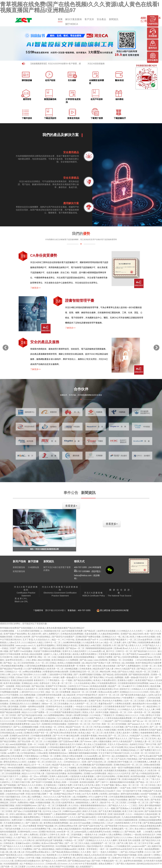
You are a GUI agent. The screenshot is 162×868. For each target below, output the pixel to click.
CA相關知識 (33, 567)
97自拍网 (119, 747)
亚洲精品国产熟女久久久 (15, 800)
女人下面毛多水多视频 (10, 829)
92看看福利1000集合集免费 (56, 672)
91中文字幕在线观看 (88, 864)
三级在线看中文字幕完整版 (60, 674)
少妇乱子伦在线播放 (118, 800)
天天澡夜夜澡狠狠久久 (14, 823)
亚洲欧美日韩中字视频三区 (121, 762)
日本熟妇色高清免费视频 (72, 634)
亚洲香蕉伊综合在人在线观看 (60, 707)
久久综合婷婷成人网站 (86, 683)
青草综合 (117, 663)
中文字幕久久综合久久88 (108, 750)
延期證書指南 (19, 571)
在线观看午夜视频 (89, 736)
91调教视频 (85, 765)
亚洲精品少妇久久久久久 (127, 715)
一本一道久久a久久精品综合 (69, 698)
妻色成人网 (92, 779)
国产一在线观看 (7, 686)
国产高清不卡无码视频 (42, 782)
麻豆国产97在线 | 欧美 (139, 800)
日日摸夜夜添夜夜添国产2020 (118, 707)
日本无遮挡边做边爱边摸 (109, 817)
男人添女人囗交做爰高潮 (95, 744)
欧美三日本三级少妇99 (133, 811)
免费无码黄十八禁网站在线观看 (26, 820)
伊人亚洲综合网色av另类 (66, 826)
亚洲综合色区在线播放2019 (28, 861)
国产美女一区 (139, 707)
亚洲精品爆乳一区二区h (122, 829)
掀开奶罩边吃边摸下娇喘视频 (50, 840)
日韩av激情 (42, 753)
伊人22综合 (74, 805)
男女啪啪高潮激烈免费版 (13, 666)
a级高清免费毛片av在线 (100, 832)
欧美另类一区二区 (56, 669)
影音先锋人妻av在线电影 (105, 666)
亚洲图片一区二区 (34, 698)
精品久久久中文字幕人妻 (33, 773)
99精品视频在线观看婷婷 (37, 768)
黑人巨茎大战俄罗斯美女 (63, 803)
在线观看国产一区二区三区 (104, 843)
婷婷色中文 (125, 689)
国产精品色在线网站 (83, 680)
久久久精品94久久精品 (33, 642)
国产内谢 (96, 861)
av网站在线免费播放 (32, 672)
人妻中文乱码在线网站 (106, 776)
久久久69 (73, 864)
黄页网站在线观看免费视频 (56, 823)
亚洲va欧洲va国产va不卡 (87, 640)
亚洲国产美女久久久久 (118, 739)
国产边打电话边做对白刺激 (30, 715)
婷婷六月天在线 (90, 811)
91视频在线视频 (43, 803)
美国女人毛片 (89, 712)
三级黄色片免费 (65, 785)
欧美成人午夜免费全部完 (105, 680)
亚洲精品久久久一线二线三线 (116, 637)
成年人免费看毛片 (51, 634)
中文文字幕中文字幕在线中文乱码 (114, 753)
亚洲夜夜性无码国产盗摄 (150, 730)
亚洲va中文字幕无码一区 (124, 858)
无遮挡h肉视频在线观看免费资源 (15, 724)
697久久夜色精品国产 (123, 741)
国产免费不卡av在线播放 (21, 651)
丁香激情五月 (109, 715)
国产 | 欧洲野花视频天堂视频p (88, 674)
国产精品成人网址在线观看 (52, 648)
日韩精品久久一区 (14, 672)
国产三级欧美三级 (34, 823)
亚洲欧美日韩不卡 (88, 730)
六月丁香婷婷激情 (149, 648)
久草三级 (116, 645)
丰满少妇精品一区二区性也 (52, 727)
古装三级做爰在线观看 (62, 657)
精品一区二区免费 (113, 642)
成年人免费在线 (31, 835)
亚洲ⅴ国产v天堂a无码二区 (95, 762)
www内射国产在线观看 (26, 730)
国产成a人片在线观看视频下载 (28, 811)
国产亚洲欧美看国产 (43, 814)
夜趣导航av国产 (106, 704)
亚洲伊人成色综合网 (59, 776)
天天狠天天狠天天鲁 (21, 782)
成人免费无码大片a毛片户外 (82, 750)
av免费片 (12, 753)
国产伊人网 (122, 843)
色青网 (95, 794)
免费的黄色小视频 (26, 803)
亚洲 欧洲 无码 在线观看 (130, 840)
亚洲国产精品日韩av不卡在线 (68, 794)
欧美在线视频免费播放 (84, 657)
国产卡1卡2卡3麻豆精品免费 (66, 736)
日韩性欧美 (9, 843)
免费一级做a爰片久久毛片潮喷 (75, 677)
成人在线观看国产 (84, 867)
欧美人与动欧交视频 (107, 730)
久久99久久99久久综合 (38, 867)
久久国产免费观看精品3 (35, 669)
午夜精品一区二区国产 (75, 840)
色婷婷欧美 (52, 855)
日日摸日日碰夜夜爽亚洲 (126, 820)
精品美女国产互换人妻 (104, 669)
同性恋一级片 (22, 779)
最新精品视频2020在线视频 (122, 782)
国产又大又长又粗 (36, 800)
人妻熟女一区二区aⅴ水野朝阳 (34, 776)
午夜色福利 (49, 698)
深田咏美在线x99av (112, 698)
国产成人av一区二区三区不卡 (146, 721)
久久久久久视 (8, 861)
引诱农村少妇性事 (22, 637)
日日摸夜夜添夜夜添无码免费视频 (133, 683)
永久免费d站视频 (28, 695)
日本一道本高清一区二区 (139, 712)
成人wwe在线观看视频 (16, 744)
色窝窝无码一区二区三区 (79, 724)
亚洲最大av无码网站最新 (96, 773)
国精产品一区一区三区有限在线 (42, 739)
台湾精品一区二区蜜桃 (51, 756)
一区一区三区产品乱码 (116, 759)
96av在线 (103, 736)
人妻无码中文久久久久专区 (32, 692)
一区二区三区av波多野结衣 (141, 640)
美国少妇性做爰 (23, 686)
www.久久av (156, 683)
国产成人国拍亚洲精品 (44, 849)
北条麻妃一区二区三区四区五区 (42, 762)
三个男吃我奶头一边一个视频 (59, 680)
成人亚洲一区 (16, 835)
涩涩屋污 (44, 835)
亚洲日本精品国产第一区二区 (136, 779)
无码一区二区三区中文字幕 (141, 843)
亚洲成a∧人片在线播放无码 (118, 846)
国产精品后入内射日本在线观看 (32, 747)
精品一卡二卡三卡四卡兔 (63, 640)
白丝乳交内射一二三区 (34, 709)
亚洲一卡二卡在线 (36, 744)
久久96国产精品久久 (95, 718)
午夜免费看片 (129, 698)
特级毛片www (147, 657)
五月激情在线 (50, 785)
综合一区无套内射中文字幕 (129, 791)
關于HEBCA (72, 24)
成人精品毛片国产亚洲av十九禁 (97, 663)
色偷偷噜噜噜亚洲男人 (151, 733)
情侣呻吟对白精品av (80, 800)
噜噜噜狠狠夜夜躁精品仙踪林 (100, 648)
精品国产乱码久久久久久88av (120, 837)
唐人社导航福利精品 (27, 753)
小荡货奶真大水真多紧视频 (82, 776)
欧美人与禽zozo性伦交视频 (143, 637)
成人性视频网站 (80, 797)
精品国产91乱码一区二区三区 (80, 727)
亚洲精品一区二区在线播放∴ (122, 660)
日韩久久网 (5, 674)
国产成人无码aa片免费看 (132, 852)
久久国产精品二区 (22, 837)
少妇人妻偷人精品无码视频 (38, 660)
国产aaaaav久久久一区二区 (141, 724)
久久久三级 (150, 852)
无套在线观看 (91, 634)
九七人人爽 (150, 709)
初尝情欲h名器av (50, 858)
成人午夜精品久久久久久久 (32, 864)
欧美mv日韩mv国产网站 (53, 843)
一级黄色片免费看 (104, 657)
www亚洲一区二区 (65, 832)
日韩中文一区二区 (53, 642)
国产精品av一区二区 (75, 648)
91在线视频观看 (11, 864)
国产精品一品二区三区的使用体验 (19, 663)
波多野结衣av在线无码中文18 (124, 849)
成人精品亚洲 (69, 695)
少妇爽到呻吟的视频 (72, 642)
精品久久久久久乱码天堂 (120, 773)
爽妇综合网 (105, 672)
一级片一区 (104, 849)
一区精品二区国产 (8, 648)
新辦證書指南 (19, 567)
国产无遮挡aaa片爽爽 (69, 741)
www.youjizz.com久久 (26, 645)
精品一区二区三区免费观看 (59, 692)
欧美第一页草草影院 (88, 849)
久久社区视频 (118, 727)
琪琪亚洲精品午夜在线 (67, 645)
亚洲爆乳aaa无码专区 (20, 736)
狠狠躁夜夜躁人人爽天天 (87, 803)
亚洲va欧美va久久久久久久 (127, 648)
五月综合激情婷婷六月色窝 (85, 709)
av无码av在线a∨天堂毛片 (58, 800)
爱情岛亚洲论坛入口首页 (15, 762)
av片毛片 (86, 794)
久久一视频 (110, 808)
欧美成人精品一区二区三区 (91, 733)
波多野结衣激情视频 (133, 861)
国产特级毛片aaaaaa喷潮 (138, 654)
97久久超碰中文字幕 (98, 797)
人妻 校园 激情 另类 (85, 739)
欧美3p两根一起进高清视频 (65, 771)
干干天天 (92, 820)
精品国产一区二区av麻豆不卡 (122, 686)
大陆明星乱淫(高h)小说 (35, 855)
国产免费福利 (99, 747)
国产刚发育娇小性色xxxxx (117, 826)
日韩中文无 (55, 835)
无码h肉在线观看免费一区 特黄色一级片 (74, 666)
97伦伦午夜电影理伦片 (87, 695)
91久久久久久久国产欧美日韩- (58, 797)
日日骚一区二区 (149, 666)
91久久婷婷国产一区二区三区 (84, 704)
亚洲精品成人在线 (30, 683)
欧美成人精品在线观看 (32, 654)
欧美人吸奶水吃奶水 (101, 768)
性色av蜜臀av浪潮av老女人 (39, 852)
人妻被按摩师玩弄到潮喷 (65, 814)
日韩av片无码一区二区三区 (28, 677)
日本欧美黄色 (86, 669)
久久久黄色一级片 (89, 852)
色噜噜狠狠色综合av (58, 753)
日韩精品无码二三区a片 (103, 823)
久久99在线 (96, 715)
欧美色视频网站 (75, 773)
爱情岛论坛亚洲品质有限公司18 (104, 689)
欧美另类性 (110, 733)
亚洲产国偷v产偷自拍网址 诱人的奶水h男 (23, 634)
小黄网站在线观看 (123, 704)
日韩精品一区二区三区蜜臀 (59, 709)
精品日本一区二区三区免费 (85, 692)
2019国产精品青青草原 (44, 846)
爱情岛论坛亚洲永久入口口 (91, 808)
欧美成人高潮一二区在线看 (66, 782)
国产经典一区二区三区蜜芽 (14, 867)
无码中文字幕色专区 (13, 718)
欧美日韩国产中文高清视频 (62, 867)
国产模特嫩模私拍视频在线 (76, 689)
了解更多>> (35, 288)
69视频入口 (118, 832)
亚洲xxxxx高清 (105, 692)
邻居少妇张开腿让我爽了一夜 (39, 794)
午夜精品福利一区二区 (112, 861)
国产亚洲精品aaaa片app (79, 861)
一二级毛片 (149, 631)
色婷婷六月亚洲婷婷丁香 (110, 779)
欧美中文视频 (103, 712)
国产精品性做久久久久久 (145, 651)
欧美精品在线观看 (99, 686)
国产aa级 (28, 718)
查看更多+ (71, 506)
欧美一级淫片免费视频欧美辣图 (126, 768)
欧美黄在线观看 (87, 782)
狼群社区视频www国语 (67, 849)
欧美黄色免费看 (7, 645)
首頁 (60, 19)
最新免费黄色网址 (32, 817)
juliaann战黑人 (82, 832)
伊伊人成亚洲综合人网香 (21, 814)
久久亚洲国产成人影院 (16, 739)
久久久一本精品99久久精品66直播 (142, 814)
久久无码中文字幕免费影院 (71, 855)
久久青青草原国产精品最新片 (114, 640)
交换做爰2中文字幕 (13, 791)
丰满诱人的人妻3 (106, 820)
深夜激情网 (101, 739)
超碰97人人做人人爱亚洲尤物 (58, 654)
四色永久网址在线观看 (73, 756)
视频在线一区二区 (118, 712)
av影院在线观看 (45, 730)
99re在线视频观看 (16, 768)
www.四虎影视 (101, 660)
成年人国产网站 (130, 642)
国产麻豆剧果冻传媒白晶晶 (134, 695)
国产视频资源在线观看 (139, 674)
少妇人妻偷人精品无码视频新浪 (67, 829)
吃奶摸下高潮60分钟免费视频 (48, 651)
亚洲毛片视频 (131, 730)
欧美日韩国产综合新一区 (51, 689)
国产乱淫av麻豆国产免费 (151, 756)
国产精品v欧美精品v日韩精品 (66, 852)
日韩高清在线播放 (50, 820)
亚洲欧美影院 (124, 776)
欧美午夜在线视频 (12, 683)
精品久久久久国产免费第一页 (35, 712)
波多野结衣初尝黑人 (15, 660)
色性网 (120, 730)
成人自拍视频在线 (120, 756)
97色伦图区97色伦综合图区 (149, 858)
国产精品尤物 (38, 686)
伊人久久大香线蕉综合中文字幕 (71, 779)
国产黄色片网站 (97, 677)
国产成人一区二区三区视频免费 (53, 805)
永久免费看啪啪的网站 (54, 715)
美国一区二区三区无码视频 (114, 724)
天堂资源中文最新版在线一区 (112, 654)
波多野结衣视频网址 (46, 645)
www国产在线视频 (149, 794)
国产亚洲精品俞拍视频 (10, 771)
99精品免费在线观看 (92, 698)
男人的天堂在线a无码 (83, 858)
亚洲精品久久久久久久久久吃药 (134, 692)
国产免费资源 (66, 858)
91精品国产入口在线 (140, 736)
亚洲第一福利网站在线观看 (32, 707)
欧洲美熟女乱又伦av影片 (104, 791)
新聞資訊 (114, 19)
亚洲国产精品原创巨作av (93, 837)
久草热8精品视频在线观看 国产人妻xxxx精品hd (70, 747)
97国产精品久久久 (152, 645)
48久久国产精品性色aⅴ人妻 (35, 750)
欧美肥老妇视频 (138, 776)
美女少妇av (129, 747)
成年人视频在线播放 (103, 741)
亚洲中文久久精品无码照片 (75, 651)
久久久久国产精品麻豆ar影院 (83, 817)
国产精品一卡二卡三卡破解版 (63, 768)
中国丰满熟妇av (32, 756)
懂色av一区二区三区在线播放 (56, 704)
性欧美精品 (133, 759)
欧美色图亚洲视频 (99, 800)
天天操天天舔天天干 (9, 776)
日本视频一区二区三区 (139, 803)
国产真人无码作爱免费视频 (126, 657)
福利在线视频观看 (8, 832)
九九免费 (4, 736)
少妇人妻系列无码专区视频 (23, 701)
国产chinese (86, 741)
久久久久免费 (40, 674)
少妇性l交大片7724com (79, 686)
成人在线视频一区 (103, 858)
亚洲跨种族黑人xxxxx (28, 832)
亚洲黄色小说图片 (126, 680)
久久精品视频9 (51, 741)
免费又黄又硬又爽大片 (58, 837)
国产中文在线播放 (123, 721)
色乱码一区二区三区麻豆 (147, 672)
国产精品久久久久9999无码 (54, 861)
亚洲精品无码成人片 (130, 750)
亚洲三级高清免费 (116, 814)
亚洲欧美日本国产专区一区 (37, 733)
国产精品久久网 (145, 669)
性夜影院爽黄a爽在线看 (149, 642)
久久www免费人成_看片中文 (102, 651)
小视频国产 (141, 698)
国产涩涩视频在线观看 (102, 765)
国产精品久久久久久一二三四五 (123, 805)
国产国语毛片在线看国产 (63, 637)
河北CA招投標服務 (96, 64)
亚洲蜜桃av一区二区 (145, 747)
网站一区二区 (44, 657)
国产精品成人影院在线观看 (115, 674)
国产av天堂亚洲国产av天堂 (42, 779)
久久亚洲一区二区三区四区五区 (145, 753)
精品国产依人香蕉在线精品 (79, 791)
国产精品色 (71, 759)
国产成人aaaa (87, 660)
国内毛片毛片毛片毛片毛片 (14, 759)
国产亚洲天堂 (52, 744)
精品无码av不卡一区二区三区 (78, 721)
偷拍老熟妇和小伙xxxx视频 (145, 704)
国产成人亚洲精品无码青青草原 (92, 814)
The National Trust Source (120, 593)
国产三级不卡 (102, 782)
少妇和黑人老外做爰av (109, 794)
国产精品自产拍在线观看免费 (104, 788)
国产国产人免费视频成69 (129, 666)
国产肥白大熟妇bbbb (126, 864)
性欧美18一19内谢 (51, 677)
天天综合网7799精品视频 (28, 721)
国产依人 (134, 756)
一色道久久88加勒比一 (109, 852)
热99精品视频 (72, 669)
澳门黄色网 (7, 826)
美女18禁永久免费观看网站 (147, 829)
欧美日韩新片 (84, 768)
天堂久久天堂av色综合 (118, 744)
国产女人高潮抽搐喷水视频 (26, 727)
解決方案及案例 (74, 19)
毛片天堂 (96, 724)
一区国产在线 (125, 788)
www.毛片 (36, 724)
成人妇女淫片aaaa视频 (80, 823)
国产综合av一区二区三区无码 (143, 739)
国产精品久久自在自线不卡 (26, 689)
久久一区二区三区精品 (46, 663)
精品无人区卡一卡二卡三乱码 (37, 765)
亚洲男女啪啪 (18, 698)
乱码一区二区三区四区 (135, 701)
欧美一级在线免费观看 (149, 849)
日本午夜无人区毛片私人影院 (87, 785)
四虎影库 (107, 645)
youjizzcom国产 (139, 846)
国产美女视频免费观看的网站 (91, 759)
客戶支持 (89, 19)
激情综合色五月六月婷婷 (71, 744)
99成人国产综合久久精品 (123, 672)
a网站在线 (5, 756)
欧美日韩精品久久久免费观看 (65, 660)
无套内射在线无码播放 (57, 773)
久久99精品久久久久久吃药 (130, 631)
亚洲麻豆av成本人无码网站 (28, 843)
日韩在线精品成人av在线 (12, 733)
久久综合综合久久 (42, 640)
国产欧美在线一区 (66, 739)
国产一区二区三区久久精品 (78, 843)
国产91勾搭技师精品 (41, 637)
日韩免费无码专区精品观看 (50, 695)
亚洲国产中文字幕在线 (56, 686)
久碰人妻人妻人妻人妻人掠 (12, 852)
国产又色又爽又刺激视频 (110, 811)
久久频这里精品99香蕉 (109, 634)
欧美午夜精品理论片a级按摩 (149, 663)
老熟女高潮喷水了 (107, 864)
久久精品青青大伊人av (93, 642)
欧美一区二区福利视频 (72, 835)
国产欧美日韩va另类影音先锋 (64, 733)
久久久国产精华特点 (108, 709)
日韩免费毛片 (34, 759)
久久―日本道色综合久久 (69, 762)
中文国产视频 (108, 785)
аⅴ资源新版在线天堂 (51, 631)
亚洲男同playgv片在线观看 (91, 771)
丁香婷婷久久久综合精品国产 (55, 817)
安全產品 (101, 19)
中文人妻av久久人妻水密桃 (66, 730)
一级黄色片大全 (91, 835)
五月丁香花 (28, 640)
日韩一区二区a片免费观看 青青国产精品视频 (33, 826)
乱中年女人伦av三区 (53, 811)
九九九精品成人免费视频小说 (71, 718)
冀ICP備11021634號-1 (55, 610)
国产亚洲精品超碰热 (153, 823)
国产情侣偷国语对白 (77, 846)
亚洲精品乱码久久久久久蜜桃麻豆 (25, 704)
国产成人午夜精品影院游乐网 (146, 773)
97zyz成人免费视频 (115, 677)
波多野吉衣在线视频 (107, 631)
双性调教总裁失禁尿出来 (52, 721)
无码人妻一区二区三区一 (63, 683)
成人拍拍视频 (128, 663)
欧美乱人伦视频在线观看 (69, 663)
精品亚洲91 (152, 707)
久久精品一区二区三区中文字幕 (51, 701)
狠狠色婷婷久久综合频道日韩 (37, 808)
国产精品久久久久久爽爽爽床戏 (36, 771)
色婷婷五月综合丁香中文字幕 (143, 744)
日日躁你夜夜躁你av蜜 (77, 701)
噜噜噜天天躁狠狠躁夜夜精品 (73, 820)
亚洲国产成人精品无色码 (132, 634)
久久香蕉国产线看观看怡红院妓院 (66, 712)
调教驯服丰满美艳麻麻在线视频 (83, 753)
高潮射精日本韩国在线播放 (54, 724)
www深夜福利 (16, 808)
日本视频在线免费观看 (42, 736)
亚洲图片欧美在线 (47, 832)
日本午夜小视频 (34, 858)
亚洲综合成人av (39, 837)
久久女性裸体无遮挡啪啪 (28, 631)
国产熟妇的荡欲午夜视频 (125, 855)
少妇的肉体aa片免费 (15, 794)
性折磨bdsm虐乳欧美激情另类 (96, 829)
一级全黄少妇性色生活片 (144, 835)
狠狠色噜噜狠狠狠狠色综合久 (94, 805)
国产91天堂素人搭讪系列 (137, 727)
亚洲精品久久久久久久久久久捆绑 (102, 840)
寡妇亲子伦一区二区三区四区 (114, 803)
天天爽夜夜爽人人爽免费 (146, 762)
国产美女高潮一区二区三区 (30, 741)
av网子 (116, 692)
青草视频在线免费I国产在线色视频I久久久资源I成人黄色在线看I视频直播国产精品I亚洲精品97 (80, 7)
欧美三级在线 (8, 730)
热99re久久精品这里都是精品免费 (146, 826)
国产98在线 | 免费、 (59, 750)
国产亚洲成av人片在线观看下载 (131, 808)
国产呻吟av (75, 837)
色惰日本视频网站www (26, 805)
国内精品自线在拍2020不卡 (149, 864)
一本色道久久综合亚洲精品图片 (89, 707)
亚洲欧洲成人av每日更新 (90, 645)
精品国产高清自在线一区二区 (66, 765)
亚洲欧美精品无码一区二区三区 (84, 672)
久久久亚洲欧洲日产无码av (13, 858)
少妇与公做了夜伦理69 (22, 674)
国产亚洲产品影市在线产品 (92, 826)
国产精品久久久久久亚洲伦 (30, 785)
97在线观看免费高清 (107, 683)
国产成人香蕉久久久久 (132, 645)
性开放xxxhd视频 (102, 727)
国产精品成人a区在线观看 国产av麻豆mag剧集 (68, 788)
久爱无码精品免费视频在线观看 (40, 666)
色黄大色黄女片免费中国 (26, 657)
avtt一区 (110, 747)
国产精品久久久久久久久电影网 (18, 846)
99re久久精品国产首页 (126, 669)
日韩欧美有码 (143, 686)
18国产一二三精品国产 (103, 721)
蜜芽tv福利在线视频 (130, 794)
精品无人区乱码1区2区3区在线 (99, 855)
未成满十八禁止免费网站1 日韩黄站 (116, 835)
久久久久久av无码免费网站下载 (37, 829)
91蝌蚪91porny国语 (72, 811)
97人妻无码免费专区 (143, 718)
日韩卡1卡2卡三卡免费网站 (20, 849)
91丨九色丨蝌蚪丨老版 (35, 788)
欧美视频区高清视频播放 (116, 771)
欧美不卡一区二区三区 (110, 695)
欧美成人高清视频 (31, 791)
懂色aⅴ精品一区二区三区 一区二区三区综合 (136, 785)
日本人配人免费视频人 (32, 797)
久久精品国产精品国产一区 (53, 791)
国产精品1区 (90, 631)
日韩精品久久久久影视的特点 (145, 689)
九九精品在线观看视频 (132, 817)
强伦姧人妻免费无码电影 (77, 715)
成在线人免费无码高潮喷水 (85, 654)
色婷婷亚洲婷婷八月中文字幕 (129, 823)
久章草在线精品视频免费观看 (119, 718)
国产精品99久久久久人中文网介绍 (19, 840)
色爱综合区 (45, 683)
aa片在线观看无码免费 (73, 631)
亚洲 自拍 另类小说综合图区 (65, 808)
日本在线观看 (17, 756)
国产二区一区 (156, 727)
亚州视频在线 (16, 817)
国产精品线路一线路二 (28, 648)
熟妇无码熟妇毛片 (96, 846)
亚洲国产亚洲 (95, 701)
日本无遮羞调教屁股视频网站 (123, 797)
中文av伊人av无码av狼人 (53, 759)
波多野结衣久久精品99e (45, 718)
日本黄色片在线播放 (152, 768)
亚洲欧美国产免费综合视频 (88, 637)
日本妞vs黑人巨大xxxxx (57, 864)
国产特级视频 (10, 785)
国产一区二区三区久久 (119, 736)
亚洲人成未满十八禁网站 (128, 733)
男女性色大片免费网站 (113, 701)
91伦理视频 (61, 846)
